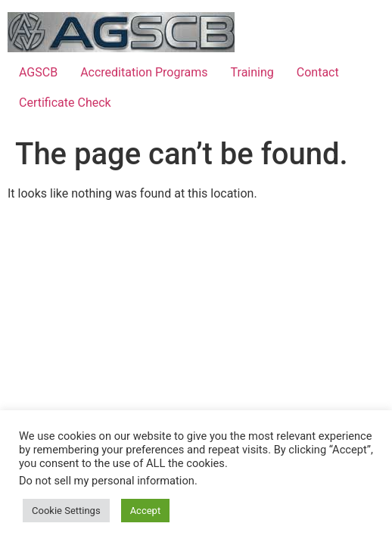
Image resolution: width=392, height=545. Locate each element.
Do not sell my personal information (107, 481)
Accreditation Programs (144, 72)
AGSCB (38, 72)
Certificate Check (65, 103)
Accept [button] (146, 511)
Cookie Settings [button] (66, 511)
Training (252, 72)
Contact (318, 72)
